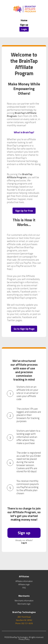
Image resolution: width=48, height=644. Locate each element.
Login (24, 29)
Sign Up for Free (24, 211)
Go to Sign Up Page (24, 329)
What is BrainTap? (24, 132)
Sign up (24, 25)
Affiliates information (24, 581)
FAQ (24, 588)
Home (24, 20)
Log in (24, 543)
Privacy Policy (24, 639)
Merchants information (24, 601)
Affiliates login (24, 584)
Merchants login (24, 604)
